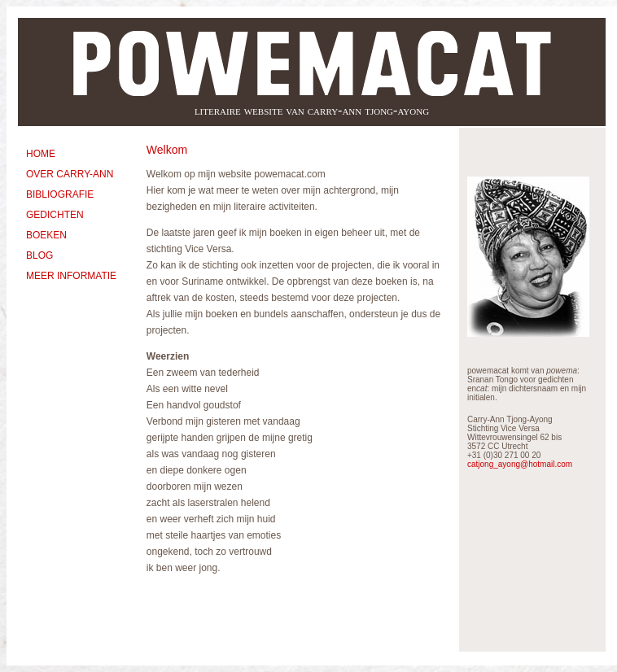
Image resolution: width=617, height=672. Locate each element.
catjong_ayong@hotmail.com (520, 464)
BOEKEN (46, 235)
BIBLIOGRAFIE (60, 194)
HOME (41, 154)
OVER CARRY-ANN (70, 174)
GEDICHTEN (55, 215)
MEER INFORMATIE (71, 276)
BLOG (39, 255)
